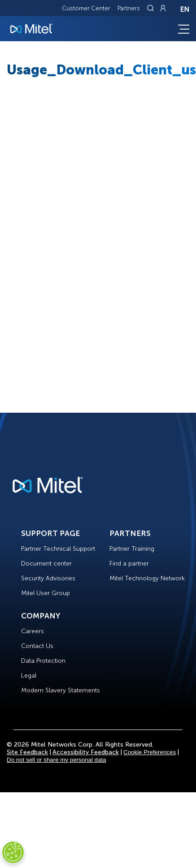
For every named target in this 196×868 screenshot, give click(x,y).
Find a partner (129, 564)
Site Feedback (27, 752)
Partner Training (132, 549)
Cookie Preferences (150, 752)
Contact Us (37, 646)
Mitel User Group (46, 593)
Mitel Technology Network (147, 578)
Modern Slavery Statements (61, 690)
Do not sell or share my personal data (57, 760)
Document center (46, 564)
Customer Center (86, 8)
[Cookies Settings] (13, 852)
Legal (29, 676)
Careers (33, 631)
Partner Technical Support (58, 549)
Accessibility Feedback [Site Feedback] (86, 752)
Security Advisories (48, 578)
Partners (129, 8)
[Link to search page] (152, 8)
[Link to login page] (163, 8)
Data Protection (43, 661)
